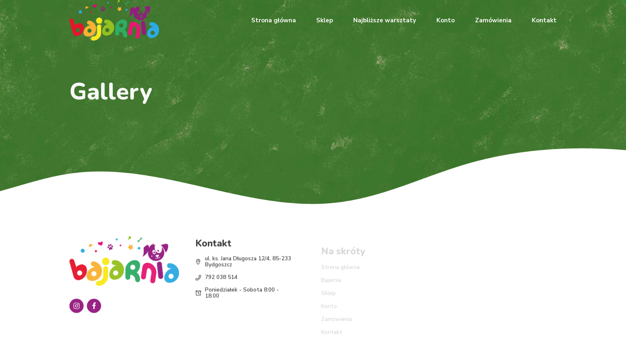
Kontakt (544, 20)
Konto (446, 20)
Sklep (325, 20)
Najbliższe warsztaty (385, 20)
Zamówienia (493, 20)
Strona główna (274, 20)
